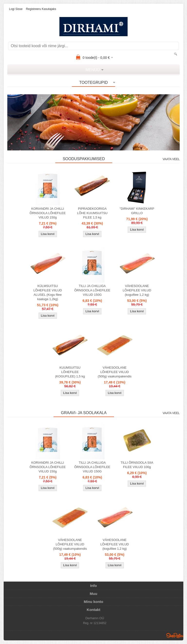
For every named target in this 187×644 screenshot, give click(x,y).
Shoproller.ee (175, 635)
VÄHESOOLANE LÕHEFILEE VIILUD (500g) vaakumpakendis (115, 372)
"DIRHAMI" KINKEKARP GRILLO (137, 211)
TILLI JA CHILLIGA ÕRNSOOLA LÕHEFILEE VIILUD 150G (92, 290)
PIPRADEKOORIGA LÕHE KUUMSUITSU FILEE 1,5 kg (92, 213)
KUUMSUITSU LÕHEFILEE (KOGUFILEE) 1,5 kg (70, 372)
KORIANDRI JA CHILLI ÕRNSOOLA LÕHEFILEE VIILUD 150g (48, 213)
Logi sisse (16, 9)
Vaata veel (171, 159)
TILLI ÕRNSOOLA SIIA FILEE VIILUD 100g (137, 465)
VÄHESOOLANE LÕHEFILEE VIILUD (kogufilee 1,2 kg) (137, 290)
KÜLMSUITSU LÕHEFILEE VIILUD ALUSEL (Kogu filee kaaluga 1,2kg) (48, 292)
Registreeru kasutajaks (41, 9)
